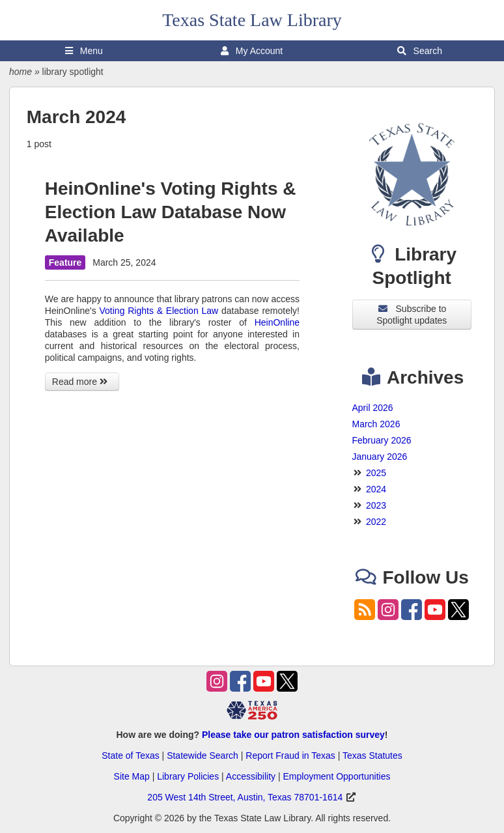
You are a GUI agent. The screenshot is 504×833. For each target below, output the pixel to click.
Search (420, 51)
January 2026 (380, 457)
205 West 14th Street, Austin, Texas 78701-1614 (245, 797)
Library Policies (188, 776)
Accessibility (251, 776)
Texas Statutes (372, 755)
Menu (84, 51)
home (21, 72)
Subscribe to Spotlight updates (412, 315)
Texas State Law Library (252, 20)
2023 (376, 505)
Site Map (132, 776)
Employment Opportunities (336, 776)
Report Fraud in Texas (290, 755)
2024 (376, 489)
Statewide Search (203, 755)
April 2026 (373, 408)
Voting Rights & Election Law (159, 311)
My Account (252, 51)
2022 (376, 522)
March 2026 (376, 424)
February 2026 (382, 440)
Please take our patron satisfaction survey (293, 735)
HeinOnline (277, 322)
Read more (82, 382)
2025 (376, 473)
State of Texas (130, 755)
